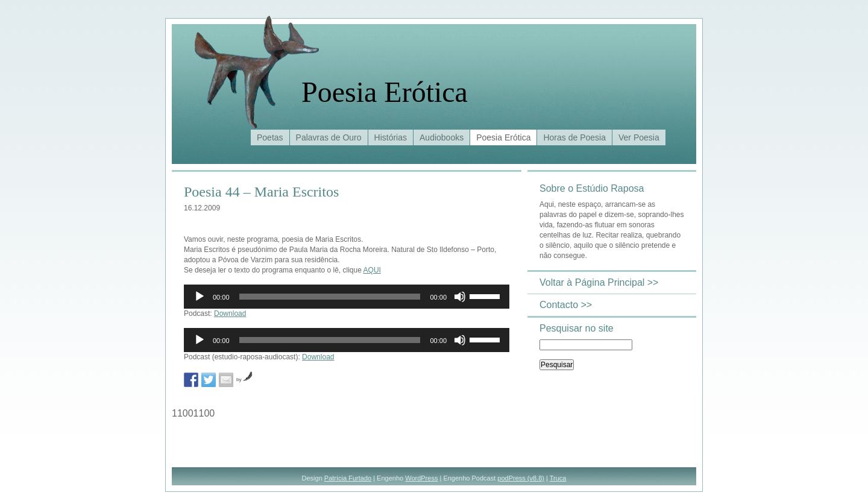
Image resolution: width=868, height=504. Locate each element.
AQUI (372, 270)
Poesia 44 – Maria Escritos (261, 192)
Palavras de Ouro (329, 137)
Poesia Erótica (385, 92)
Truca (558, 478)
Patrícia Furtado (348, 478)
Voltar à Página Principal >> (599, 282)
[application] (347, 297)
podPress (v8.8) (521, 478)
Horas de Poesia (574, 137)
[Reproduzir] (200, 297)
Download (230, 313)
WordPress (421, 478)
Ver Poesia (639, 137)
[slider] (330, 297)
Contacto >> (566, 305)
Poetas (270, 137)
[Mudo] (460, 297)
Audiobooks (442, 137)
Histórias (391, 137)
